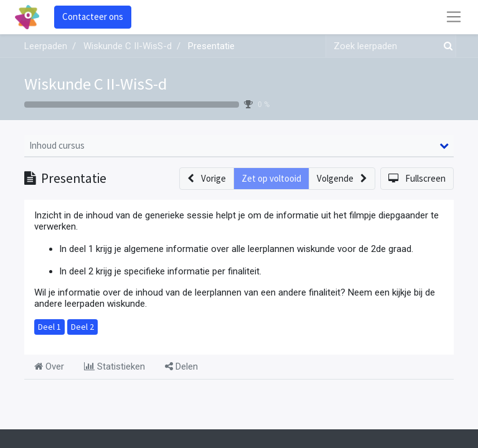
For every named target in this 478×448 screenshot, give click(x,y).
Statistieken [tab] (115, 366)
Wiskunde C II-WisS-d (96, 84)
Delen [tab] (181, 366)
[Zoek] (446, 46)
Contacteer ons (93, 16)
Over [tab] (49, 366)
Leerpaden (46, 46)
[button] (207, 179)
